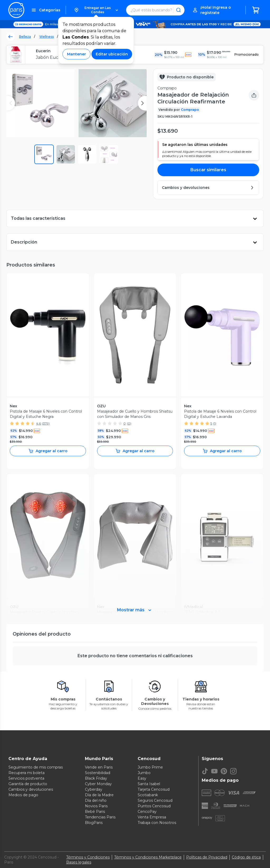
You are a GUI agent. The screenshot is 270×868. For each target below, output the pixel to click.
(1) (215, 423)
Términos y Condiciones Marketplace (148, 857)
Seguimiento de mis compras (36, 767)
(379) (46, 423)
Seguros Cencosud (155, 800)
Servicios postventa (26, 778)
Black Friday (96, 778)
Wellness (47, 37)
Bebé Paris (95, 812)
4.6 (38, 423)
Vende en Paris (99, 767)
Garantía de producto (28, 784)
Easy (142, 778)
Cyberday (94, 789)
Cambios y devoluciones (31, 789)
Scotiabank (148, 795)
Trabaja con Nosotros (157, 823)
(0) (129, 423)
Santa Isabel (149, 784)
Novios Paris (96, 806)
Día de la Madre (99, 795)
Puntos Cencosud (154, 806)
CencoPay (147, 812)
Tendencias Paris (100, 817)
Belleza (25, 37)
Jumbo (144, 773)
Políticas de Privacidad (207, 857)
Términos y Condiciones (88, 857)
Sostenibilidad (98, 773)
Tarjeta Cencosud (154, 789)
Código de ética (246, 857)
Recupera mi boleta (26, 773)
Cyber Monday (98, 784)
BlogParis (94, 823)
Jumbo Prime (150, 767)
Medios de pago (23, 795)
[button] (96, 10)
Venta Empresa (152, 817)
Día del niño (96, 800)
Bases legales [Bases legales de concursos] (79, 862)
